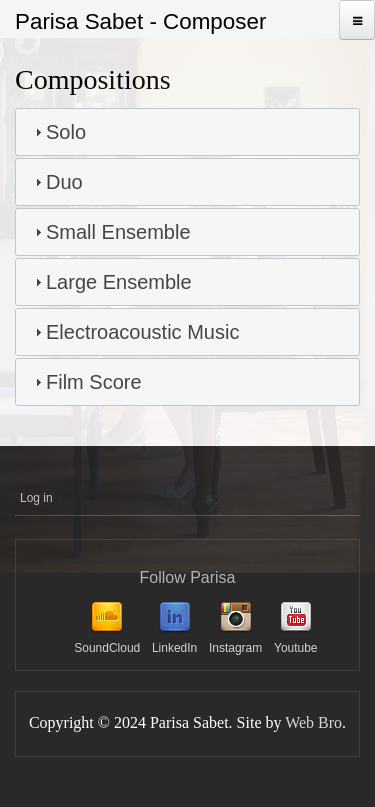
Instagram (235, 648)
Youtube (296, 648)
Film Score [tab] (86, 382)
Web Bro (313, 722)
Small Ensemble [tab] (110, 232)
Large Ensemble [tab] (111, 282)
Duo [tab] (56, 182)
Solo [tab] (58, 132)
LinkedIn (174, 648)
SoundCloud (107, 648)
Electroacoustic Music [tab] (134, 332)
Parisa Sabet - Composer (140, 21)
